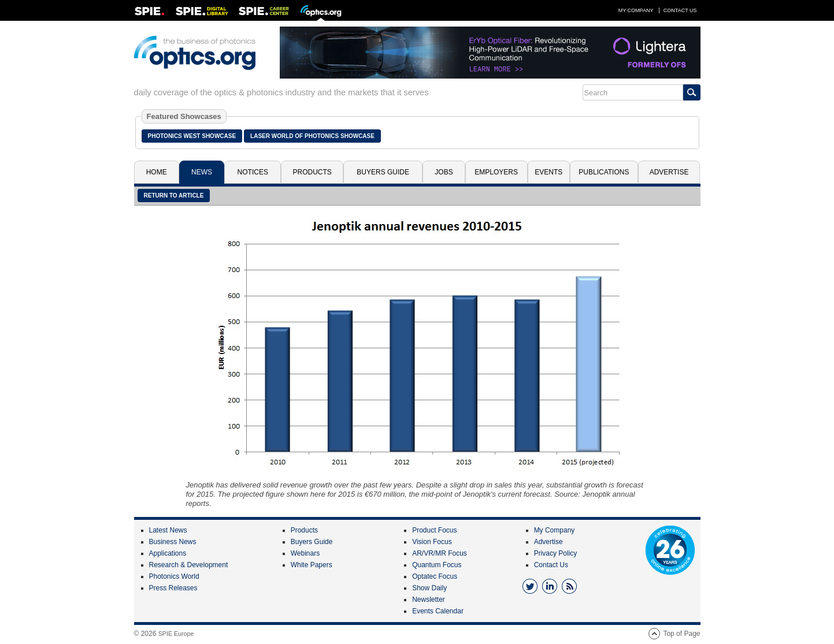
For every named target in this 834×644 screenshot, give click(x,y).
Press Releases (173, 588)
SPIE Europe (176, 634)
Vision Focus (432, 542)
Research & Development (189, 565)
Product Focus (434, 530)
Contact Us (680, 10)
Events (548, 172)
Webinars (305, 553)
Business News (173, 542)
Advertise (669, 172)
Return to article (174, 196)
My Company (636, 10)
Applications (168, 553)
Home (157, 172)
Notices (253, 172)
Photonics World (174, 576)
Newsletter (429, 600)
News (202, 172)
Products (312, 172)
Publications (604, 172)
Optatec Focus (435, 576)
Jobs (444, 172)
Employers (496, 172)
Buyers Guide (383, 172)
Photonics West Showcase (192, 136)
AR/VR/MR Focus (440, 553)
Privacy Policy (556, 553)
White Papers (312, 565)
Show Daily (429, 588)
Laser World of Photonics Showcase (312, 136)
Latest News (168, 530)
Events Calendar (438, 611)
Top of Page (681, 634)
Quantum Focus (437, 565)
